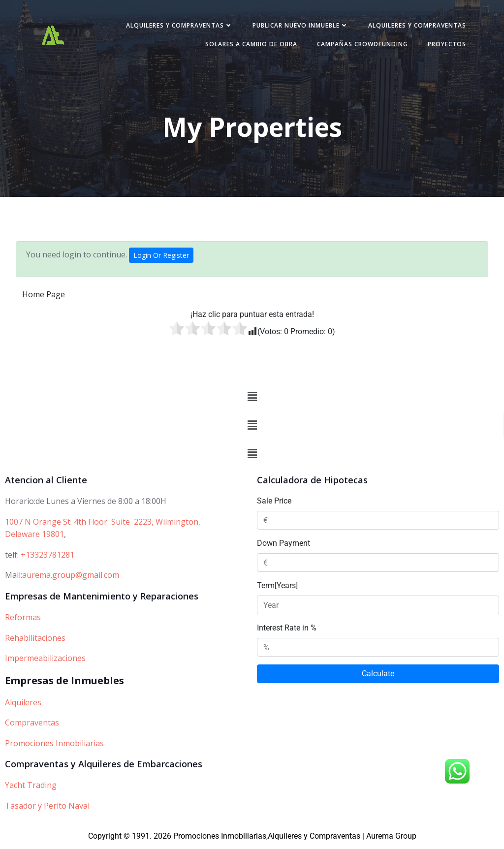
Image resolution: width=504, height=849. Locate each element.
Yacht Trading (31, 787)
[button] (252, 399)
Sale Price (274, 503)
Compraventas (32, 724)
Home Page (44, 296)
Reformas (23, 619)
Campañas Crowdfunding (361, 45)
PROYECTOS (445, 45)
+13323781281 (47, 557)
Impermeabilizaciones (45, 660)
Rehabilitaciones (35, 640)
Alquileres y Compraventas (177, 26)
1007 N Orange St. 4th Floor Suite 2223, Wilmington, (103, 524)
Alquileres (23, 704)
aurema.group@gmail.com (71, 577)
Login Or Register (161, 257)
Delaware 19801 (34, 536)
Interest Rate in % (287, 630)
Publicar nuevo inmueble (299, 26)
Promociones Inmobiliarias (54, 745)
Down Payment (283, 545)
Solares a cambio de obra (249, 45)
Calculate (378, 676)
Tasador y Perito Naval (47, 808)
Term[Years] (277, 587)
